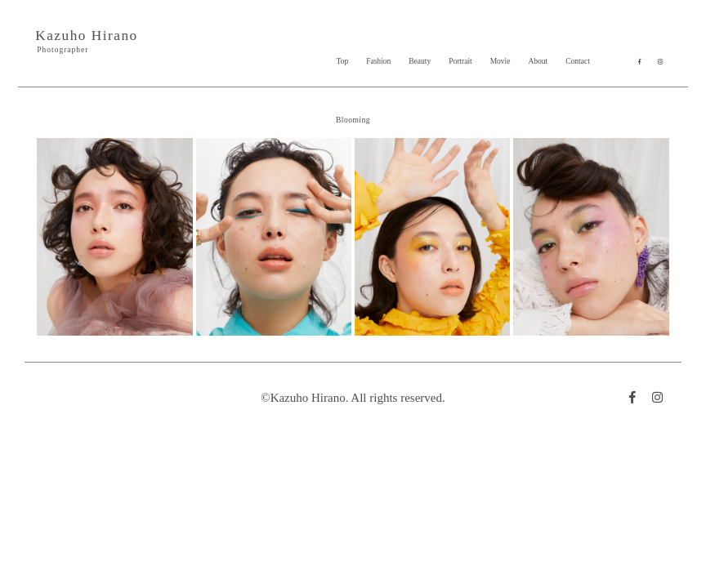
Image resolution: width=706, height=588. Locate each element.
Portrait (460, 61)
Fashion (378, 61)
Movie (500, 61)
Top (343, 61)
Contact (578, 61)
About (538, 61)
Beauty (420, 61)
